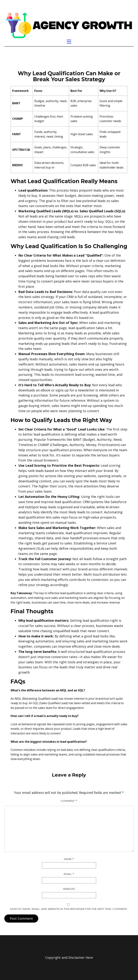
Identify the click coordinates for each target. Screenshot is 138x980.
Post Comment (21, 918)
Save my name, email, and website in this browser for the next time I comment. (69, 909)
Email (69, 874)
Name (69, 859)
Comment (69, 801)
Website (69, 889)
